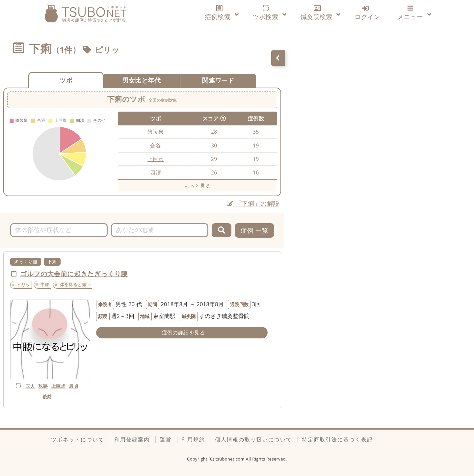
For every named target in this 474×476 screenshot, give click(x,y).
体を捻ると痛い (75, 284)
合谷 (156, 145)
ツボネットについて (78, 439)
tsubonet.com (231, 459)
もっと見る (197, 186)
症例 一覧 (254, 230)
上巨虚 (156, 159)
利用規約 (193, 439)
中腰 (45, 284)
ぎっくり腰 (26, 262)
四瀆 (156, 172)
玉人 (30, 386)
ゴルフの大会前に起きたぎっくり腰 (74, 274)
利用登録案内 (132, 439)
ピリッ (107, 50)
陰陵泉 (156, 132)
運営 (166, 439)
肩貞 (74, 386)
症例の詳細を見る (184, 332)
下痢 (52, 262)
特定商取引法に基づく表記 (337, 439)
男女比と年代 (142, 80)
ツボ (66, 80)
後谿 (47, 397)
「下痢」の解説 (253, 203)
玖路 (43, 386)
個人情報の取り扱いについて (253, 439)
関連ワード (218, 80)
